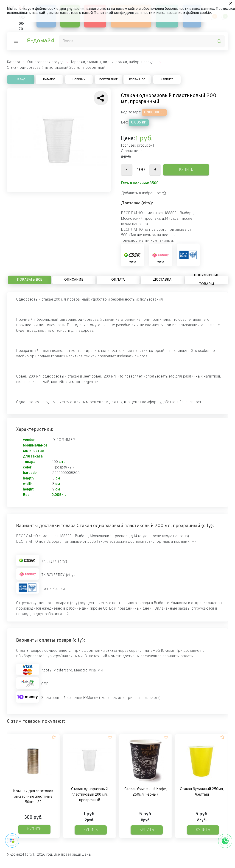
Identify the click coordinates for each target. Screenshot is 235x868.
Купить (186, 170)
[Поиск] (142, 41)
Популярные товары (207, 280)
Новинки (79, 79)
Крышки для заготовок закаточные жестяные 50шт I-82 (33, 797)
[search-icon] (219, 41)
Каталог (49, 79)
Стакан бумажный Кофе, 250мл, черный (146, 792)
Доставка (162, 280)
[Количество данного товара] (141, 170)
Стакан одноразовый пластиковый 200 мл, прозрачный (89, 795)
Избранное (137, 79)
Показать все (30, 280)
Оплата (118, 280)
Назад (21, 79)
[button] (144, 193)
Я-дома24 (40, 41)
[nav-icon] (16, 41)
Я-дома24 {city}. (21, 855)
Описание (74, 280)
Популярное (109, 79)
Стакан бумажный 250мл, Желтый (202, 792)
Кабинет (167, 79)
